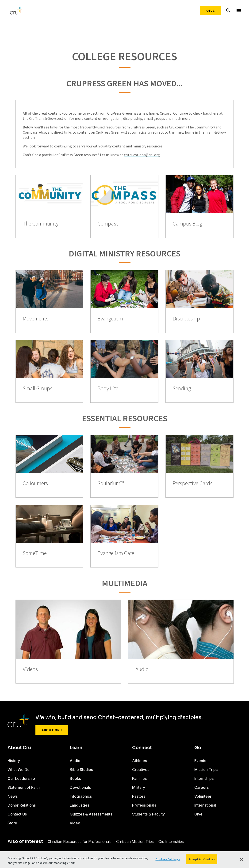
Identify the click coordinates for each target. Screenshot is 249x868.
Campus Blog (187, 224)
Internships (204, 778)
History (14, 761)
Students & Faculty (148, 814)
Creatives (141, 770)
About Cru (52, 730)
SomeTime (35, 553)
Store (12, 823)
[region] (124, 860)
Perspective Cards (193, 483)
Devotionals (80, 787)
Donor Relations (22, 805)
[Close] (241, 859)
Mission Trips (206, 770)
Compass (108, 224)
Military (139, 787)
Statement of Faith (24, 787)
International (205, 805)
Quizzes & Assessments (91, 814)
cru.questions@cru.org (142, 155)
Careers (201, 787)
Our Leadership (21, 778)
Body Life (108, 389)
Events (200, 761)
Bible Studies (81, 770)
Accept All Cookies (202, 859)
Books (75, 778)
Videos (30, 669)
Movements (36, 319)
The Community (41, 224)
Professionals (144, 805)
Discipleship (186, 319)
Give (211, 11)
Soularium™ (111, 483)
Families (139, 778)
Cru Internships (171, 842)
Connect (142, 748)
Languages (79, 805)
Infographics (81, 796)
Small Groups (38, 389)
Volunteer (203, 796)
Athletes (140, 761)
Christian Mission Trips (135, 842)
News (13, 796)
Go (198, 748)
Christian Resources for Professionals (80, 842)
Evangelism (110, 319)
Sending (182, 389)
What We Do (19, 770)
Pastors (139, 796)
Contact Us (17, 814)
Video (75, 823)
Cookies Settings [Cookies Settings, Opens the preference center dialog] (168, 859)
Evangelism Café (116, 553)
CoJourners (35, 483)
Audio (142, 669)
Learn (76, 748)
